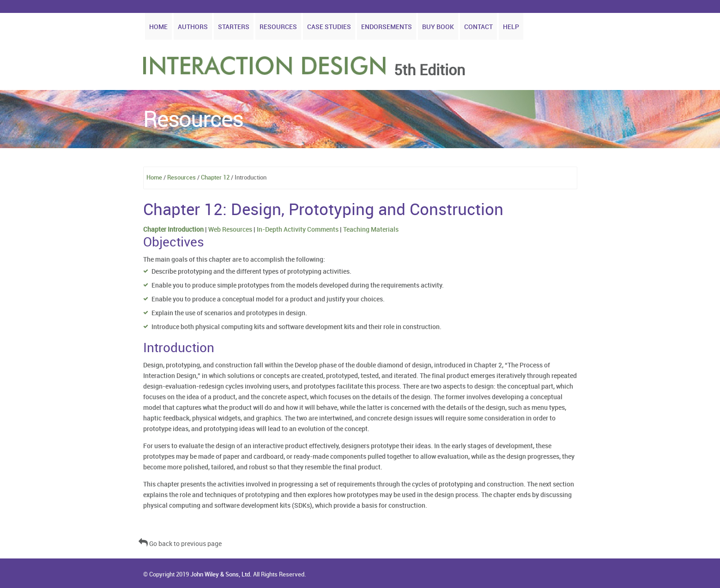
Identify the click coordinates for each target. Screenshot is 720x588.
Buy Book (438, 27)
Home (158, 27)
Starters (234, 27)
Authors (193, 27)
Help (511, 27)
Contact (478, 27)
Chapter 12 (215, 178)
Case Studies (329, 27)
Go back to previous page (180, 544)
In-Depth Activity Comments (298, 230)
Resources (278, 27)
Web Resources (230, 230)
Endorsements (387, 27)
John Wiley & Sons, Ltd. (221, 575)
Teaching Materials (371, 230)
